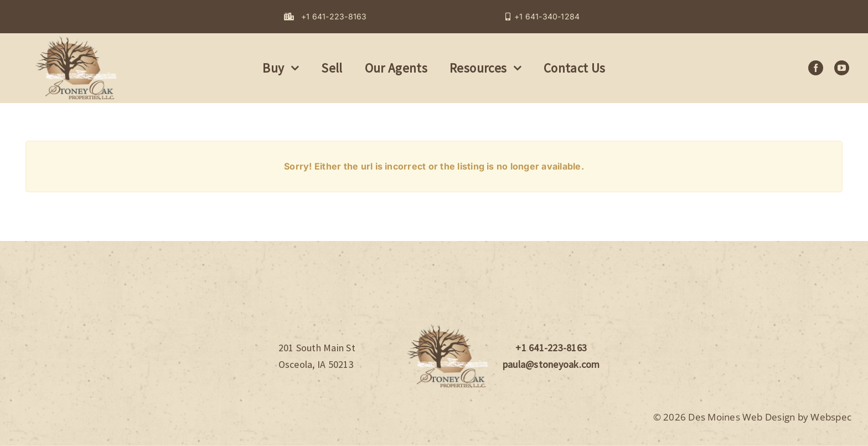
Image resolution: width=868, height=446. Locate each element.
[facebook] (816, 68)
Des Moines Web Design (742, 417)
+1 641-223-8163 (551, 348)
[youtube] (842, 68)
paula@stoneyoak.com (551, 364)
